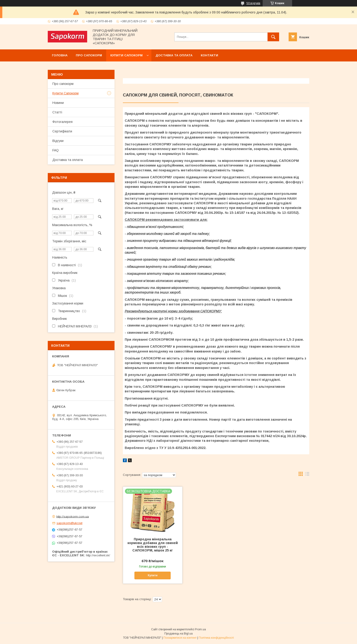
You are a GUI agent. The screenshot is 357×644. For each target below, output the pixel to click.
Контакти (209, 55)
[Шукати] (273, 37)
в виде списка (307, 475)
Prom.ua (200, 629)
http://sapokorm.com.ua (73, 516)
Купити (153, 575)
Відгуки (58, 141)
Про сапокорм (89, 55)
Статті (57, 112)
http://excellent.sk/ (98, 555)
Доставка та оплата (174, 55)
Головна (60, 55)
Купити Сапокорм (126, 55)
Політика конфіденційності (216, 638)
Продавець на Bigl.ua (178, 634)
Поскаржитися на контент (180, 638)
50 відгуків (253, 3)
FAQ (56, 150)
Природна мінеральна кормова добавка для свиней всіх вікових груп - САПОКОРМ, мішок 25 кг (153, 545)
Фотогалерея (62, 122)
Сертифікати (62, 131)
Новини (58, 103)
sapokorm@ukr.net (69, 523)
